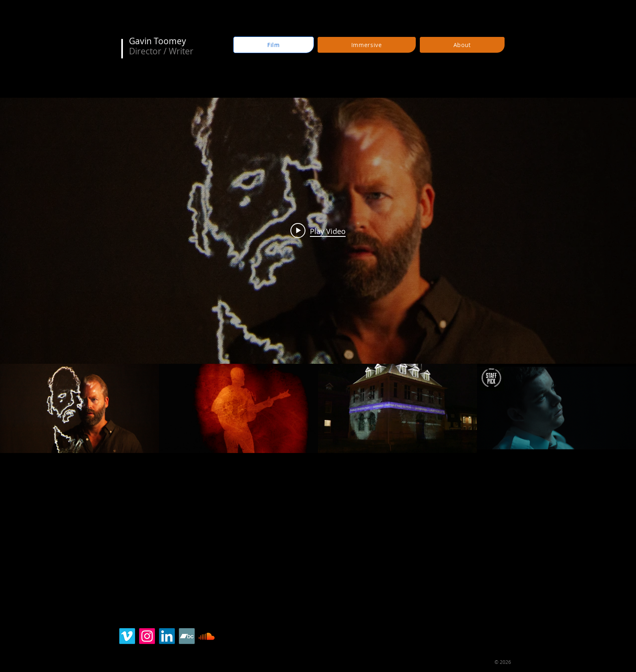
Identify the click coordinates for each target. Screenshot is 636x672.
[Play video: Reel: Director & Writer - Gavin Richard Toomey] (318, 231)
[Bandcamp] (187, 636)
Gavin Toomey (158, 41)
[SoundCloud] (207, 636)
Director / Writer (161, 51)
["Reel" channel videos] (318, 409)
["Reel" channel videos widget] (318, 275)
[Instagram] (147, 636)
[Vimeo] (127, 636)
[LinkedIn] (167, 636)
